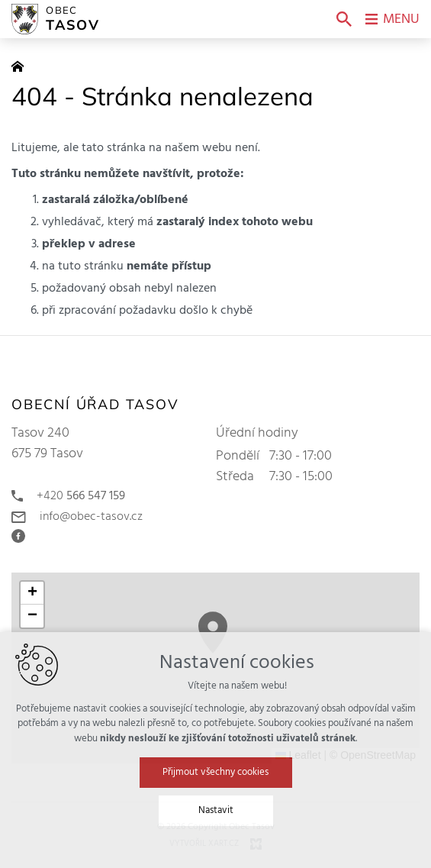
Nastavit (216, 810)
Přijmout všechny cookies (215, 772)
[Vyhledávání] (344, 19)
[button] (32, 593)
